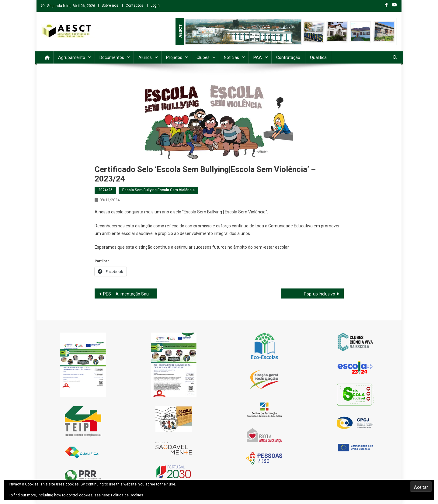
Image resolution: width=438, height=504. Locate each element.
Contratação (288, 57)
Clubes (203, 57)
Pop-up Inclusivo (320, 294)
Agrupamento (72, 57)
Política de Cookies (127, 495)
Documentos (112, 57)
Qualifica (318, 57)
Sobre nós (110, 5)
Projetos (174, 57)
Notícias (231, 57)
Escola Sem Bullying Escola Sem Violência (158, 190)
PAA (258, 57)
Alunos (145, 57)
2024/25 (105, 190)
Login (155, 5)
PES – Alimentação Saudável (130, 294)
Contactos (134, 5)
